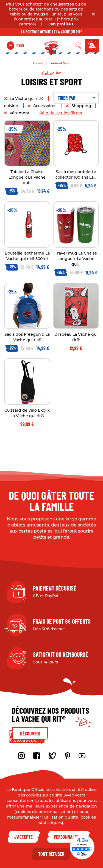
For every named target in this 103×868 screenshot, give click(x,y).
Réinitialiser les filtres (61, 113)
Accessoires (45, 106)
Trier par (77, 98)
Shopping (81, 106)
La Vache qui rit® (27, 99)
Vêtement (20, 113)
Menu (20, 45)
